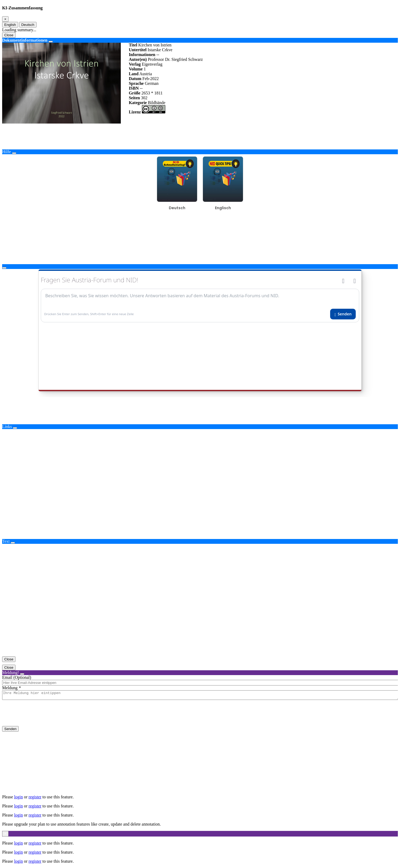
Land (134, 74)
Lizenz (135, 112)
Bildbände (157, 103)
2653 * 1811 (152, 93)
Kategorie (138, 103)
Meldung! (11, 673)
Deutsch (28, 25)
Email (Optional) (17, 677)
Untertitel (138, 50)
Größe (135, 93)
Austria (145, 74)
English (10, 25)
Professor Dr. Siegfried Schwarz (175, 59)
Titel (133, 45)
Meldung (10, 688)
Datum (135, 79)
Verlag (135, 64)
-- (158, 55)
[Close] (5, 19)
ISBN (134, 88)
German (152, 83)
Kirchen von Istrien (155, 45)
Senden (10, 730)
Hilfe (7, 152)
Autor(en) (138, 59)
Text (6, 541)
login (19, 797)
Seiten (134, 98)
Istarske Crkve (160, 50)
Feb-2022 (151, 79)
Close (9, 35)
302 (144, 98)
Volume (136, 69)
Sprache (136, 83)
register (35, 797)
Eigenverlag (152, 64)
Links (7, 427)
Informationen (142, 55)
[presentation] (43, 717)
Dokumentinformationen (25, 40)
